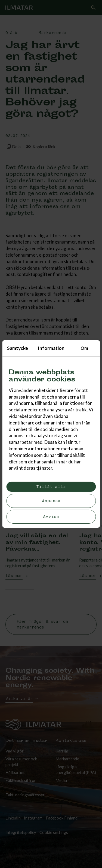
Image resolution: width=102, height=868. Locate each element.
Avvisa (51, 517)
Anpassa (51, 501)
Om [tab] (84, 348)
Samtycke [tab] (18, 348)
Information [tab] (51, 348)
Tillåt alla (51, 487)
